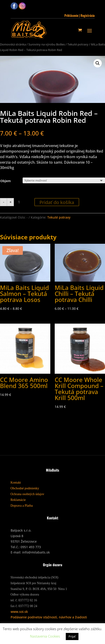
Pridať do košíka (57, 202)
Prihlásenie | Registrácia (79, 15)
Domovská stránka (13, 44)
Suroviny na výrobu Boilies (47, 44)
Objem (6, 181)
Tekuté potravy (78, 44)
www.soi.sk (19, 612)
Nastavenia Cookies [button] (45, 636)
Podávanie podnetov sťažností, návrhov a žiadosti (49, 617)
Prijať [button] (72, 636)
